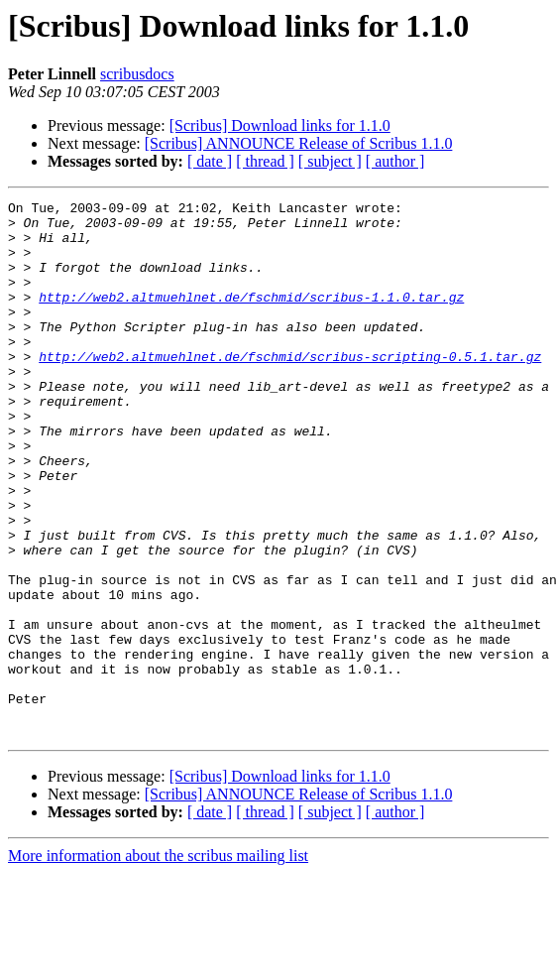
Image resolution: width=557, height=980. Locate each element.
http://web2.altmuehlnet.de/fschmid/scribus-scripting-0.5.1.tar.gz (290, 389)
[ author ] (395, 161)
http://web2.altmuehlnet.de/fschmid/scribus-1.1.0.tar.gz (251, 317)
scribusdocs (137, 74)
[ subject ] (330, 161)
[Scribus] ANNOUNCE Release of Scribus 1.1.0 (299, 143)
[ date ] (210, 161)
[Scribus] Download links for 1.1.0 (280, 125)
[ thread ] (265, 161)
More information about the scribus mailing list (158, 963)
